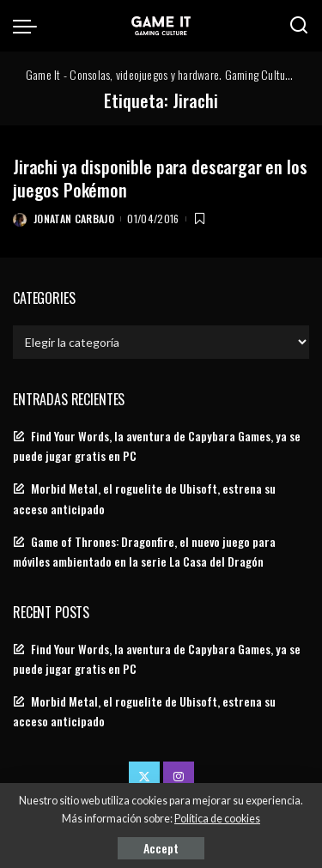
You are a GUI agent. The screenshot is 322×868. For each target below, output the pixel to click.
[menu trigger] (29, 26)
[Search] (299, 26)
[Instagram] (179, 777)
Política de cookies (217, 819)
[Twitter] (144, 777)
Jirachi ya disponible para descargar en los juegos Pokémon (160, 178)
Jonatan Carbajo (74, 219)
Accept (161, 848)
